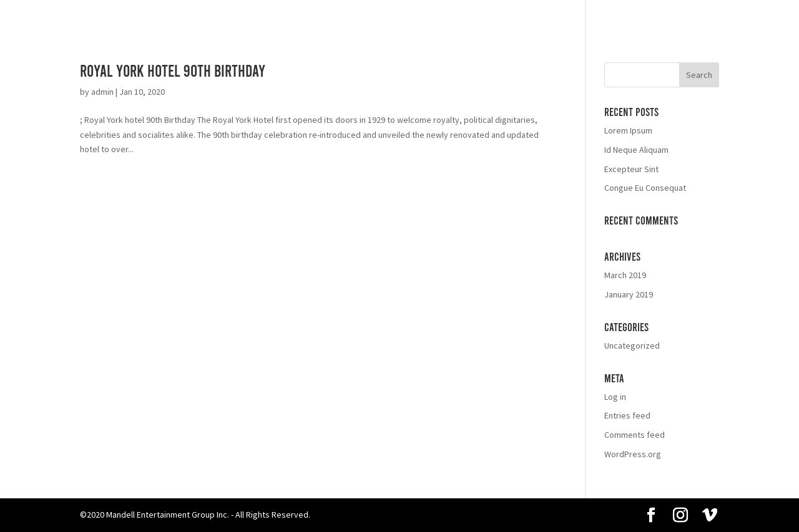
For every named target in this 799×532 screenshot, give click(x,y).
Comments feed (635, 435)
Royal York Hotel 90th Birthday (173, 70)
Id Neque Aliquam (636, 150)
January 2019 (629, 294)
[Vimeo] (710, 516)
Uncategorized (632, 346)
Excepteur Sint (631, 169)
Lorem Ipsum (628, 130)
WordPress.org (633, 454)
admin (102, 92)
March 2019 (625, 275)
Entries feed (627, 415)
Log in (615, 397)
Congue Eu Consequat (645, 188)
